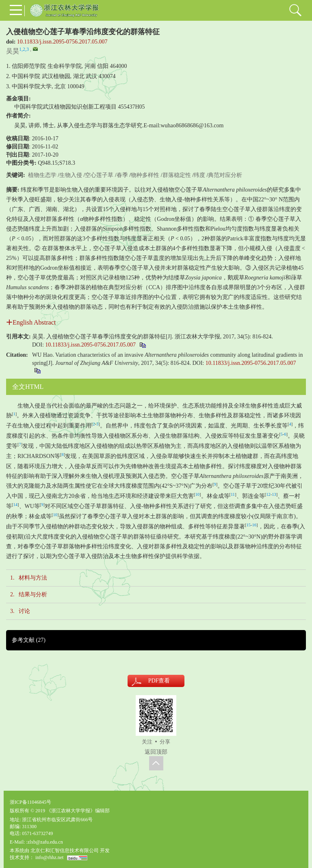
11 (233, 494)
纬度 (199, 175)
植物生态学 (42, 175)
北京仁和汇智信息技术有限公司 (65, 851)
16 (255, 525)
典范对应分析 (225, 175)
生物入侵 (71, 175)
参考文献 (29, 640)
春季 (122, 175)
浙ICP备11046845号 (30, 802)
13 (274, 494)
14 (16, 505)
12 (268, 494)
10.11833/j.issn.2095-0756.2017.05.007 (62, 42)
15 (249, 525)
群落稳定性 (177, 175)
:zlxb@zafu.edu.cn (44, 842)
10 (198, 494)
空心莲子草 (99, 175)
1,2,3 (24, 49)
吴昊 (13, 51)
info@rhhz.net (49, 857)
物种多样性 (145, 175)
